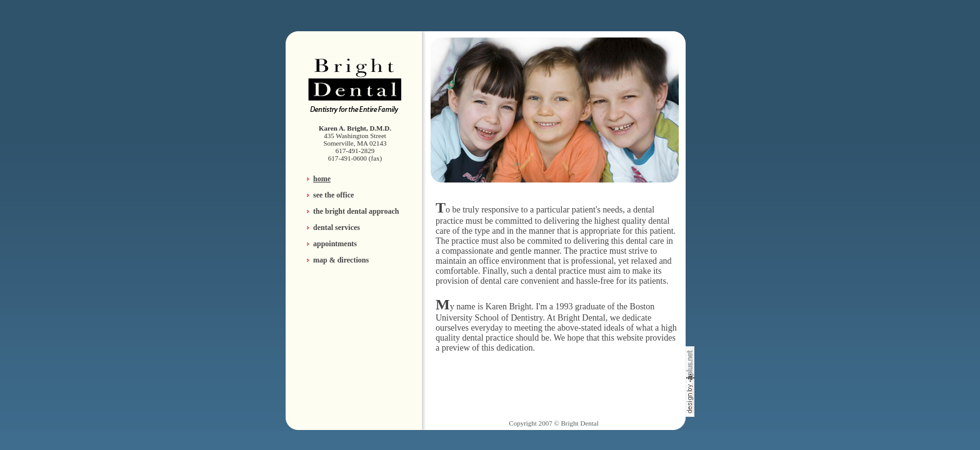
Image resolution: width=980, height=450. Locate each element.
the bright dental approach (356, 211)
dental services (337, 227)
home (322, 179)
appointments (335, 244)
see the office (333, 195)
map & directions (341, 260)
